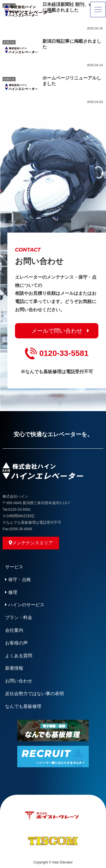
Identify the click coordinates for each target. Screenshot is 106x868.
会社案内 (14, 630)
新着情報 (14, 668)
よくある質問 (19, 656)
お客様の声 (16, 643)
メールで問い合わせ (57, 331)
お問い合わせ (19, 681)
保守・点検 (18, 580)
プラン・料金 (19, 617)
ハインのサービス (25, 605)
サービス (14, 567)
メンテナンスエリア (31, 543)
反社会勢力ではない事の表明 (34, 694)
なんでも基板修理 (23, 706)
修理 (11, 592)
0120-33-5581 (57, 354)
